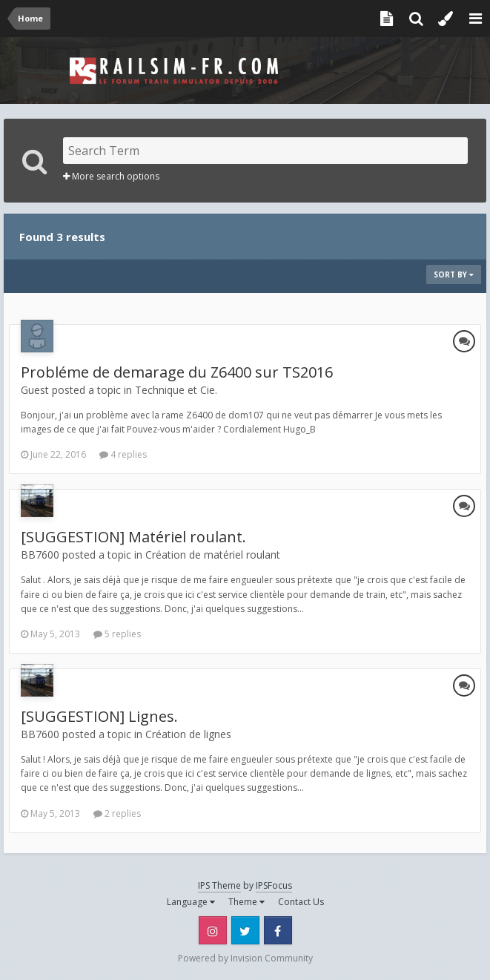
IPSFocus (274, 885)
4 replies (123, 454)
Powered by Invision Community (245, 958)
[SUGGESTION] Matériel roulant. (133, 537)
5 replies (117, 634)
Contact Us (301, 902)
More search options (111, 176)
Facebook (278, 930)
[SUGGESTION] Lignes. (99, 716)
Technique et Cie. (176, 390)
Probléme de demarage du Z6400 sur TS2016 (177, 372)
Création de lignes (188, 734)
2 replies (117, 813)
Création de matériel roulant (213, 555)
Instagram (213, 930)
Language (191, 902)
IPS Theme (219, 885)
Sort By (454, 274)
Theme (246, 902)
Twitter (245, 930)
